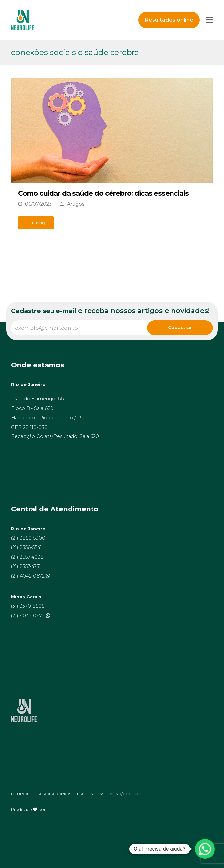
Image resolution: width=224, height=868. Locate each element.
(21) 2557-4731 (26, 566)
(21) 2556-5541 (27, 547)
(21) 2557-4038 (27, 557)
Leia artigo (36, 223)
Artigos (76, 204)
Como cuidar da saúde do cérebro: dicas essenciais (103, 193)
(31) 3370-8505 (28, 606)
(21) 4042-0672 (29, 576)
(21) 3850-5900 (28, 538)
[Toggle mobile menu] (209, 20)
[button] (205, 849)
